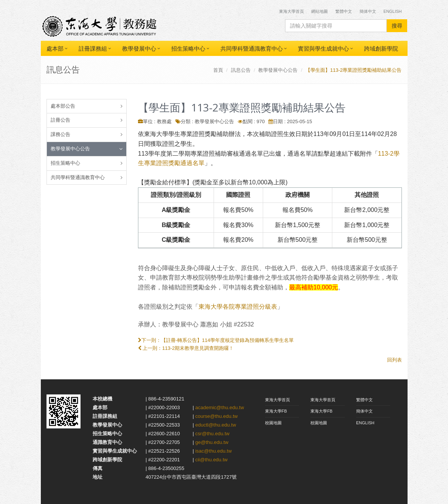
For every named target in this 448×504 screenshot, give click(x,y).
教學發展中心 (139, 49)
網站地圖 (319, 11)
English (392, 11)
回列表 (395, 360)
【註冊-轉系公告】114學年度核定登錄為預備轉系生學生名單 (227, 340)
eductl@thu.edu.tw (215, 425)
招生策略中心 (188, 49)
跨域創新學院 (381, 49)
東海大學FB (276, 411)
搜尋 (397, 26)
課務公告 (60, 134)
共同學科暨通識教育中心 (252, 49)
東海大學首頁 (292, 11)
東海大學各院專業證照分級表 (238, 307)
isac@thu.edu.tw (213, 451)
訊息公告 (241, 70)
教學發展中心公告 (278, 70)
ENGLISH (365, 423)
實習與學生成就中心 (323, 49)
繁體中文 (344, 11)
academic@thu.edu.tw (219, 407)
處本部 (55, 49)
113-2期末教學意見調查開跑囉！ (198, 348)
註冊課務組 (93, 49)
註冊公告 (60, 120)
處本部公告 (63, 106)
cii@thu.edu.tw (211, 460)
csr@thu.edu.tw (212, 434)
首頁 (218, 70)
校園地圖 (273, 423)
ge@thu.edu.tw (212, 442)
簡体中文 (368, 11)
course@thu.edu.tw (216, 416)
